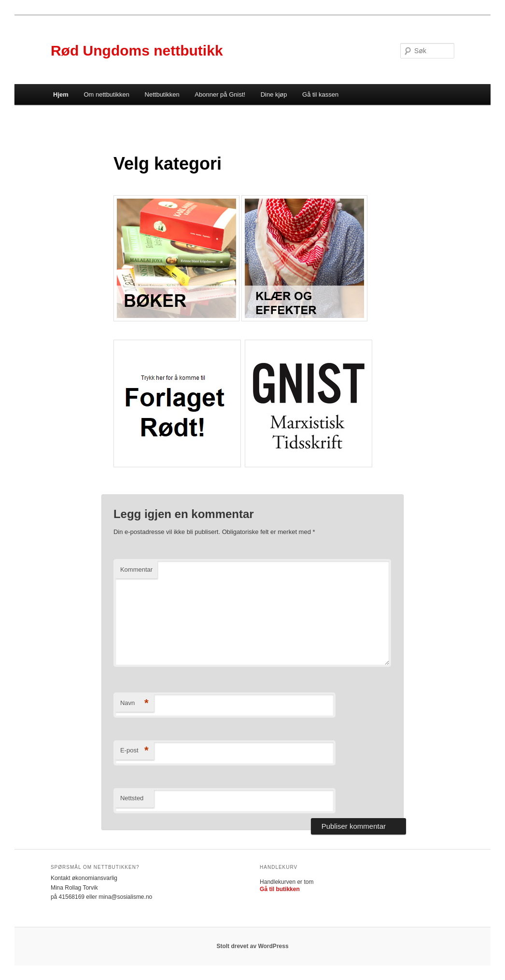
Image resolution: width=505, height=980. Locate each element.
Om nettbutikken (106, 94)
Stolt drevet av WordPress (252, 946)
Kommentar (136, 569)
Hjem (61, 94)
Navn (134, 703)
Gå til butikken (280, 889)
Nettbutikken (162, 94)
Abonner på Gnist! (220, 94)
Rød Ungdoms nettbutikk (137, 50)
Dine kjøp (274, 94)
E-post (134, 751)
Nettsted (132, 798)
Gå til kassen (320, 94)
